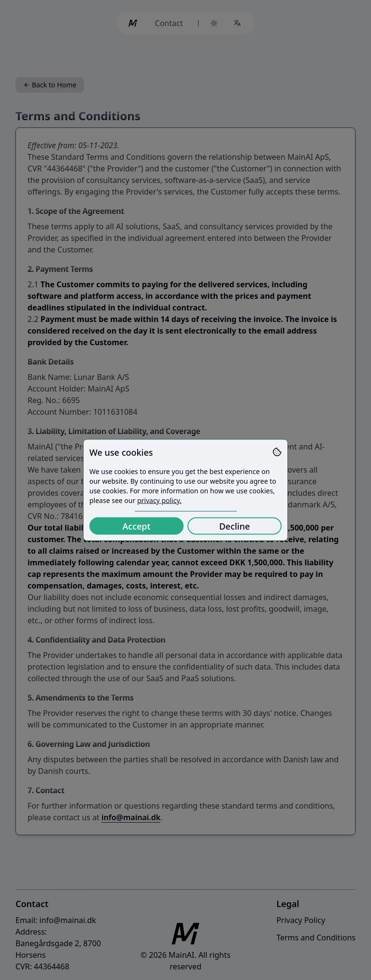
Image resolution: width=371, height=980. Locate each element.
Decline (235, 526)
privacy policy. (159, 500)
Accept (137, 526)
